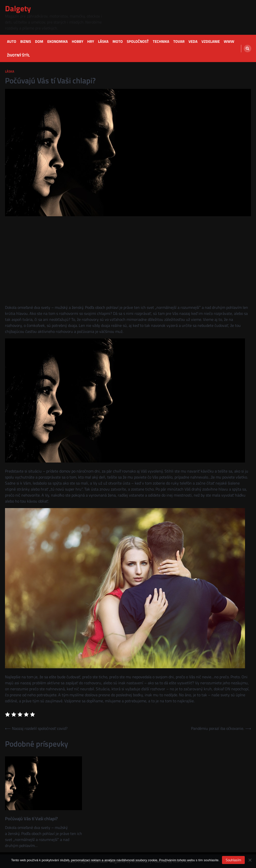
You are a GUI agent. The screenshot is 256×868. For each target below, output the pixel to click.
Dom (39, 42)
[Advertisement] (128, 255)
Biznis (26, 42)
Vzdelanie (211, 42)
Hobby (77, 42)
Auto (12, 42)
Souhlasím (233, 860)
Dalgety (18, 8)
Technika (161, 42)
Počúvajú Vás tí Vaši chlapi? (31, 819)
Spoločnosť (138, 42)
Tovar (179, 42)
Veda (193, 42)
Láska (103, 42)
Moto (118, 42)
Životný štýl (18, 55)
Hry (91, 42)
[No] (250, 860)
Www (229, 42)
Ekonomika (57, 42)
